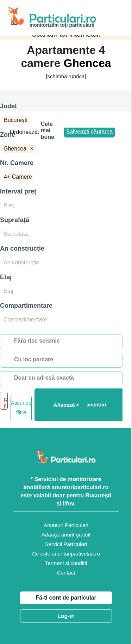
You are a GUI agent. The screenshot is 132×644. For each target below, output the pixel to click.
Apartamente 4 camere (63, 57)
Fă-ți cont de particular (66, 598)
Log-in (66, 616)
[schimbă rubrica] (66, 76)
